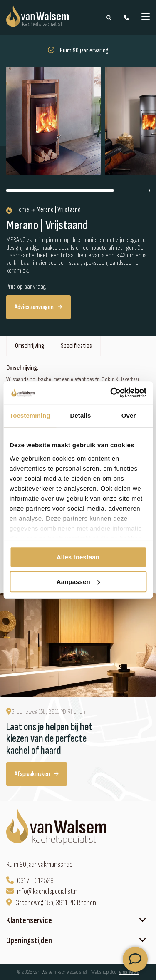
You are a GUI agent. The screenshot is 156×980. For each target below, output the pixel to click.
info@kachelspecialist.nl (42, 891)
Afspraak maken (37, 774)
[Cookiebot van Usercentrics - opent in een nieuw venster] (111, 393)
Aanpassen (78, 582)
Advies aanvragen (38, 307)
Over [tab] (129, 415)
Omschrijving (29, 346)
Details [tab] (80, 415)
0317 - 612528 (30, 881)
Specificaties (76, 346)
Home (18, 210)
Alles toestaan (78, 557)
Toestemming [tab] (30, 415)
